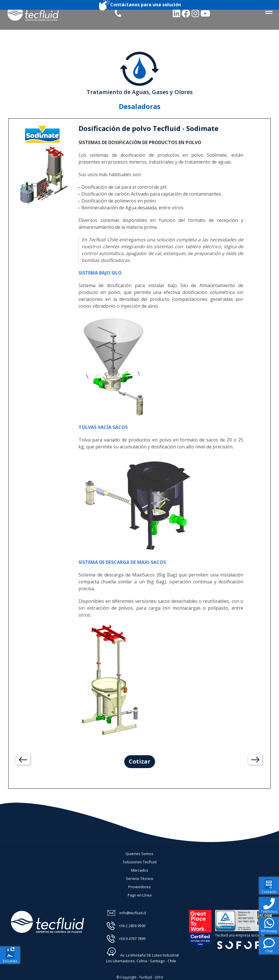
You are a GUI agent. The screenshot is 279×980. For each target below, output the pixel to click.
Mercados (140, 870)
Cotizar (140, 761)
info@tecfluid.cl (133, 913)
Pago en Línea (140, 895)
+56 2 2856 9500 (132, 926)
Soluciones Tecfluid (140, 862)
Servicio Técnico (140, 878)
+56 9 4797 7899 (132, 939)
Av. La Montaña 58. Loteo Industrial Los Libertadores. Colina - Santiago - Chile (142, 955)
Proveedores (139, 887)
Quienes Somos (139, 854)
